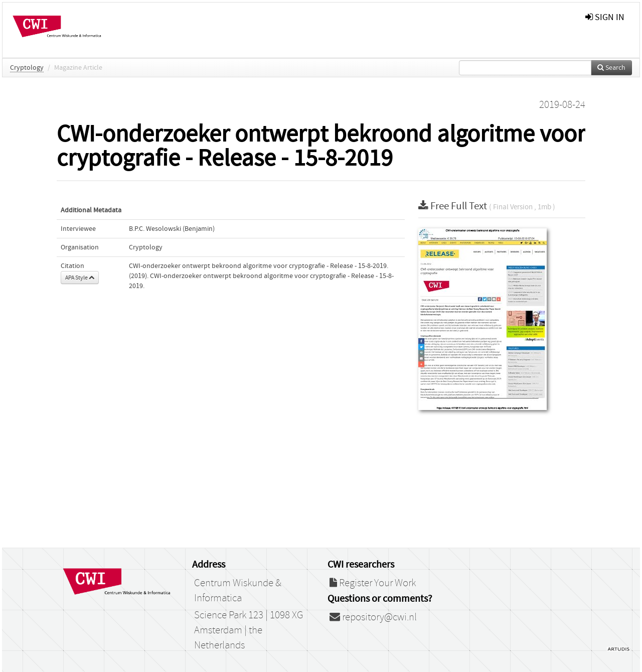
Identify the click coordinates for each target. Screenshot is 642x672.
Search (611, 68)
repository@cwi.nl (373, 617)
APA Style (80, 278)
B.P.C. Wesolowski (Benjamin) (172, 229)
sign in (605, 17)
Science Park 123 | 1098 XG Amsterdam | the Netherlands (249, 630)
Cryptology (27, 68)
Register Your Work (373, 583)
